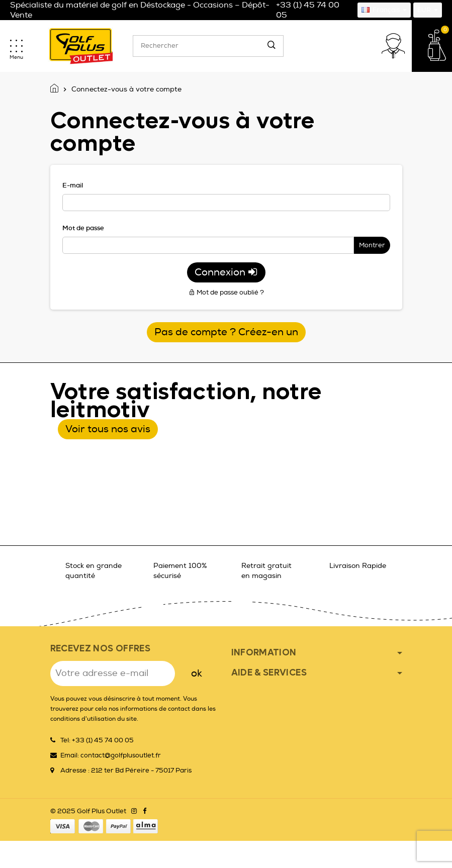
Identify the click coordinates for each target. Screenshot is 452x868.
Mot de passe (83, 228)
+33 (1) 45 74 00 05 (308, 10)
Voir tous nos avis (108, 429)
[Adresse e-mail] (113, 673)
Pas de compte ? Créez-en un (226, 332)
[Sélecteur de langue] (384, 10)
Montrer (372, 245)
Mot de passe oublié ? (226, 293)
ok (197, 673)
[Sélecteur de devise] (428, 10)
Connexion (226, 272)
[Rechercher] (208, 46)
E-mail (73, 185)
